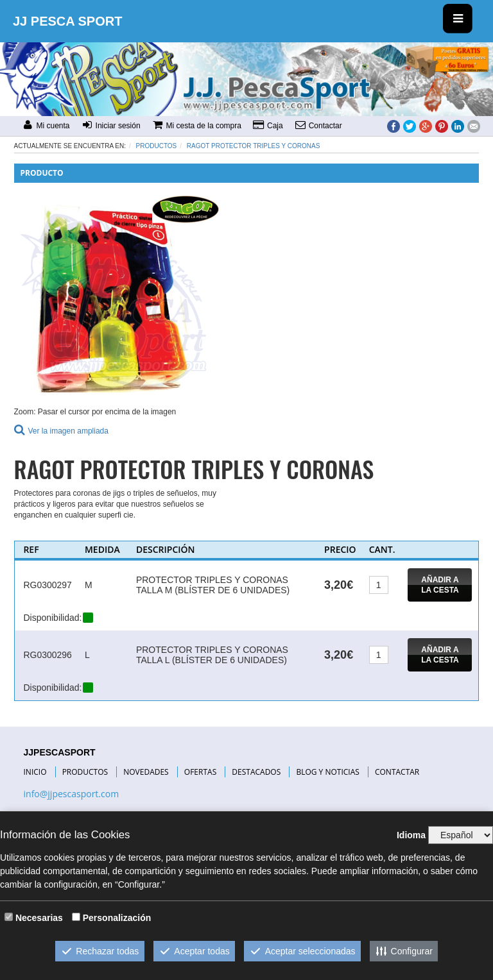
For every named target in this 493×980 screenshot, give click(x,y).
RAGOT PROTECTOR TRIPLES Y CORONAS (253, 146)
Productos (157, 146)
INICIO (35, 772)
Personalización (117, 918)
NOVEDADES (146, 772)
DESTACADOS (256, 772)
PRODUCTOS (85, 772)
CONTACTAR (397, 772)
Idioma (411, 835)
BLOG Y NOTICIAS (327, 772)
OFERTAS (200, 772)
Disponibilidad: (52, 618)
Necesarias (39, 918)
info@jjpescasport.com (72, 794)
